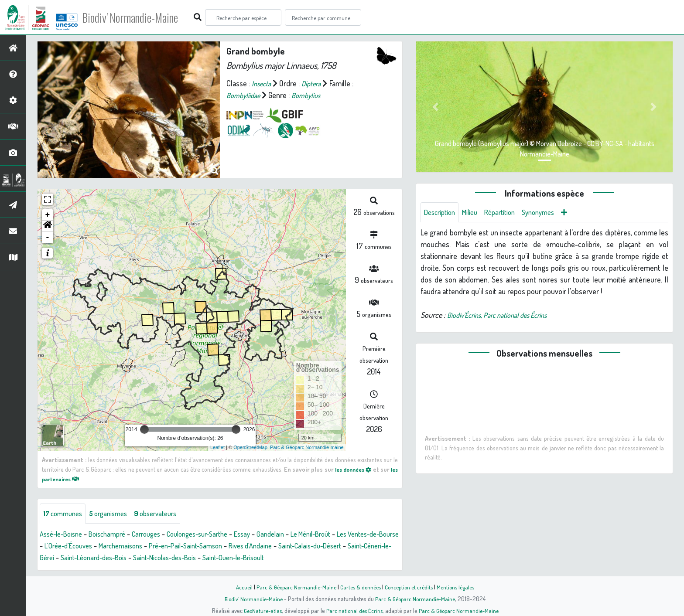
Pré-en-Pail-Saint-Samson (260, 547)
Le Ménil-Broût (340, 535)
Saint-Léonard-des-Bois (208, 558)
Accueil (238, 587)
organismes (115, 514)
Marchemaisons (189, 547)
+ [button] (48, 215)
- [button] (48, 238)
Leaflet (217, 447)
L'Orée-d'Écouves (131, 547)
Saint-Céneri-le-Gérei (132, 558)
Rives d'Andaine (332, 547)
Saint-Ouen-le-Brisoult (363, 558)
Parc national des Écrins (354, 610)
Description (441, 213)
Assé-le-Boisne (64, 535)
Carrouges (157, 535)
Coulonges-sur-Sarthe (215, 535)
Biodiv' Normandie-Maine (143, 17)
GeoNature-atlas (260, 610)
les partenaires (68, 479)
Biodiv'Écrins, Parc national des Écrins (505, 316)
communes (65, 514)
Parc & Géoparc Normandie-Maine (292, 587)
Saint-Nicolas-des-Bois (286, 558)
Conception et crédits (411, 587)
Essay (265, 535)
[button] (48, 226)
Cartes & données (360, 587)
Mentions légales (461, 587)
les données (359, 469)
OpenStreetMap (250, 447)
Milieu (475, 213)
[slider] (144, 429)
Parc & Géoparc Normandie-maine (307, 447)
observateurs (166, 514)
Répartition (507, 213)
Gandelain (295, 535)
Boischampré (115, 535)
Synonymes (549, 213)
